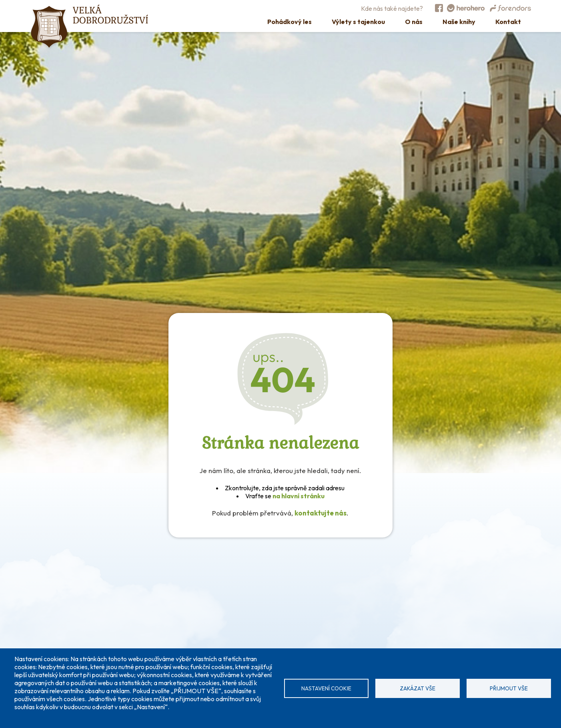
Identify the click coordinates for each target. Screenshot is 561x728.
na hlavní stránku (299, 496)
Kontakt (508, 22)
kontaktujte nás (321, 513)
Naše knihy (459, 22)
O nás (414, 22)
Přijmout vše (509, 688)
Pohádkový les (290, 22)
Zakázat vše (418, 688)
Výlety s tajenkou (358, 22)
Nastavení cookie (326, 688)
